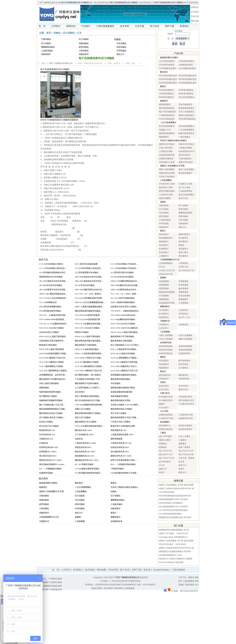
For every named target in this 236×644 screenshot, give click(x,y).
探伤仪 (163, 371)
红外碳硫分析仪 (166, 397)
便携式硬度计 (184, 234)
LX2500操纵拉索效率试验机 (87, 469)
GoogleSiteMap (161, 570)
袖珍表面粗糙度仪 (167, 108)
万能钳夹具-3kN (46, 439)
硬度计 (114, 513)
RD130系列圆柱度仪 (168, 76)
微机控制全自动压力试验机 (51, 413)
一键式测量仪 (184, 137)
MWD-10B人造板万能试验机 (52, 349)
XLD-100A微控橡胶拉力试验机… (89, 366)
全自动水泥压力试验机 (49, 332)
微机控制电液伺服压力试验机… (89, 413)
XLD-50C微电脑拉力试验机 (87, 362)
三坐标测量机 (81, 491)
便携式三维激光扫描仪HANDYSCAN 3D (177, 489)
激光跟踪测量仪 (185, 173)
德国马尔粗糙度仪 (186, 115)
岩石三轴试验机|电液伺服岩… (88, 396)
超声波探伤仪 (165, 375)
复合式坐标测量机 (186, 195)
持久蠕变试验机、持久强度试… (89, 375)
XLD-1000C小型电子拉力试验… (89, 358)
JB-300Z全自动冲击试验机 (122, 277)
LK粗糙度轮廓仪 (186, 65)
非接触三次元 (165, 130)
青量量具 (163, 447)
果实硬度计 (183, 256)
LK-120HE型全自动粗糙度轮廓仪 (173, 510)
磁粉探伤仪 (183, 375)
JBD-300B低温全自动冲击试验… (89, 277)
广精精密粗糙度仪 (167, 115)
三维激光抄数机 (185, 148)
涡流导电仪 (183, 364)
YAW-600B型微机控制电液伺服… (89, 405)
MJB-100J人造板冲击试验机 (123, 354)
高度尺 (162, 472)
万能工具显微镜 (166, 335)
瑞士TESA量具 (165, 436)
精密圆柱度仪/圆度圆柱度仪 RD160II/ (175, 517)
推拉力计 (120, 54)
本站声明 (113, 570)
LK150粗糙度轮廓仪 (187, 68)
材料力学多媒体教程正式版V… (124, 460)
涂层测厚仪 (164, 361)
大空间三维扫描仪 (167, 177)
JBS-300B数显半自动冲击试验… (53, 290)
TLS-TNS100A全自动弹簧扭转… (53, 298)
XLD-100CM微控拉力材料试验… (125, 362)
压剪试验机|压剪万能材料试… (52, 341)
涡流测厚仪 (164, 364)
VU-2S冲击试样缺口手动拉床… (124, 268)
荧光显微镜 (183, 285)
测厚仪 (163, 357)
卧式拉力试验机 (46, 422)
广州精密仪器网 (55, 579)
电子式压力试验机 (118, 413)
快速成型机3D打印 (187, 151)
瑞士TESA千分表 (166, 458)
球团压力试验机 (82, 332)
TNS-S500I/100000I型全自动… (124, 315)
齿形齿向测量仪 (185, 426)
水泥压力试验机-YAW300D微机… (125, 405)
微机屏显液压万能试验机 (121, 341)
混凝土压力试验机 (83, 409)
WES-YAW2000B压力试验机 (123, 324)
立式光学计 (164, 328)
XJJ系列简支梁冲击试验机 (122, 273)
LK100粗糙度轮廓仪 (168, 68)
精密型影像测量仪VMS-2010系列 (173, 499)
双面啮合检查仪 (166, 429)
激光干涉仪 (183, 198)
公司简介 (56, 26)
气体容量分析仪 (185, 397)
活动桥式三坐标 (185, 184)
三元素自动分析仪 (186, 404)
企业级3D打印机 (166, 418)
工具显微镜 (80, 521)
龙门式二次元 (184, 317)
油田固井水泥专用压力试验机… (124, 307)
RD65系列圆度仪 (186, 94)
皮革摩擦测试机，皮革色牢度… (53, 375)
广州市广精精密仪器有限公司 (60, 63)
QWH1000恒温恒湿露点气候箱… (54, 354)
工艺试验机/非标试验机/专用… (88, 379)
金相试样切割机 (166, 350)
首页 (49, 33)
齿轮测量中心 (165, 426)
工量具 (163, 433)
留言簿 (147, 570)
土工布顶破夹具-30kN (84, 435)
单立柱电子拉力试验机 (49, 426)
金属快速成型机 (166, 415)
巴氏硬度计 (164, 252)
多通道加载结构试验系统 (121, 392)
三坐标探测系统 (185, 191)
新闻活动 (71, 26)
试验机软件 (84, 54)
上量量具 (182, 440)
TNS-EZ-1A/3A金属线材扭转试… (54, 324)
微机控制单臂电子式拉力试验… (124, 418)
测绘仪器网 (43, 586)
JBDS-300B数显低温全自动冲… (124, 290)
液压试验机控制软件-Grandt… (52, 464)
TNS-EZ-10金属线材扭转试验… (89, 324)
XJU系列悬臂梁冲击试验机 (87, 273)
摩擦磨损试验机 (48, 47)
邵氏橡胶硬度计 (166, 238)
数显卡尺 (182, 472)
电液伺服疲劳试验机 (119, 396)
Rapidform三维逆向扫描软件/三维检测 (176, 559)
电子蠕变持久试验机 (48, 396)
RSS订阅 (195, 16)
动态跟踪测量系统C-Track (170, 555)
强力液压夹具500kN (48, 456)
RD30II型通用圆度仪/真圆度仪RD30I (175, 496)
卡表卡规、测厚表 (186, 458)
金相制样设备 (117, 521)
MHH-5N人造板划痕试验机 (87, 349)
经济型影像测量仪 (167, 126)
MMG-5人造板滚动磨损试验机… (89, 354)
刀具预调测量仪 (166, 263)
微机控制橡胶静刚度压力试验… (53, 409)
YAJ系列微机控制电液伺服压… (88, 473)
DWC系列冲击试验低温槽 (86, 264)
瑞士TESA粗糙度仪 (167, 112)
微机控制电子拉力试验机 (86, 422)
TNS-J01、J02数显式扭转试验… (53, 315)
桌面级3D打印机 (186, 418)
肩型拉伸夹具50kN (83, 447)
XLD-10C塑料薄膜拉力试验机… (125, 358)
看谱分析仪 (183, 389)
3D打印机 (164, 411)
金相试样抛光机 (166, 353)
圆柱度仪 (79, 483)
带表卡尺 (182, 465)
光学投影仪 (183, 314)
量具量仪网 (43, 590)
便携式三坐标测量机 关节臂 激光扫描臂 (176, 485)
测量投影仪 (116, 517)
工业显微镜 (183, 303)
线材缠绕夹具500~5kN (85, 456)
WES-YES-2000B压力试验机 (51, 328)
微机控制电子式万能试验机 (122, 337)
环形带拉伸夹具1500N (49, 447)
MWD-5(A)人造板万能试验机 (88, 337)
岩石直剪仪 (80, 392)
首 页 (42, 26)
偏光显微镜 (183, 288)
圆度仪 (114, 483)
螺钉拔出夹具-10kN (83, 430)
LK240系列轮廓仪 (167, 65)
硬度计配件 (183, 252)
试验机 (57, 33)
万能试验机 (46, 39)
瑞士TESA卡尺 (165, 451)
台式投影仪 (164, 310)
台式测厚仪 (183, 368)
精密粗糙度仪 (165, 104)
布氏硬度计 (164, 245)
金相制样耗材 (184, 353)
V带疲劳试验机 (117, 469)
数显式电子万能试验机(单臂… (124, 426)
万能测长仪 (44, 521)
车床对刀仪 (183, 267)
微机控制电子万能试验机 (86, 345)
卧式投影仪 (164, 314)
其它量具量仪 (165, 462)
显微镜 (78, 517)
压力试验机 (69, 33)
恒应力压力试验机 (83, 418)
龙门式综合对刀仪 (186, 270)
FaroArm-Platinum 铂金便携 (171, 562)
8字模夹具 (44, 443)
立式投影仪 (183, 310)
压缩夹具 (79, 439)
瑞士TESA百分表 (186, 454)
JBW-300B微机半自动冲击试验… (125, 285)
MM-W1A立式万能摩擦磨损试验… (90, 302)
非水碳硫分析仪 (166, 400)
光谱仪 (163, 382)
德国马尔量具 (165, 440)
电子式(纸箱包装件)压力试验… (88, 400)
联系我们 (184, 26)
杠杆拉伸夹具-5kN (47, 435)
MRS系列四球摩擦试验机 (50, 307)
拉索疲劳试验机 (46, 473)
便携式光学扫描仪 (167, 144)
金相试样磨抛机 (185, 350)
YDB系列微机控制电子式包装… (124, 473)
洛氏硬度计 (164, 234)
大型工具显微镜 (185, 335)
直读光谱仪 (164, 386)
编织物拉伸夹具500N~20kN (87, 460)
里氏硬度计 (183, 238)
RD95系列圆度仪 (166, 97)
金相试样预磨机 (185, 346)
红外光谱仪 (164, 389)
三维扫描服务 (178, 570)
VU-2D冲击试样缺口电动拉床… (89, 268)
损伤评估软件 (184, 155)
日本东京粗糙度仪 (167, 119)
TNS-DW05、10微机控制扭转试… (125, 311)
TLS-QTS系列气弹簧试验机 (123, 298)
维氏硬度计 (183, 242)
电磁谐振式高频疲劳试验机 (51, 400)
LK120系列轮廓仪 (167, 61)
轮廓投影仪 (164, 317)
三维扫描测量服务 (105, 26)
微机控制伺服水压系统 (120, 400)
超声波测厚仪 (184, 361)
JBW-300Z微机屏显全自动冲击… (89, 290)
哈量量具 (163, 444)
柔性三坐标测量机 (186, 169)
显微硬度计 (164, 242)
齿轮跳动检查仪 (185, 429)
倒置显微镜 (164, 288)
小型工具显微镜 (166, 339)
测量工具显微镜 (185, 339)
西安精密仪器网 (55, 586)
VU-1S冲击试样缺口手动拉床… (124, 264)
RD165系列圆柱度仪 (168, 79)
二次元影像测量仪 (186, 130)
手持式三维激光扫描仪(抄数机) (173, 141)
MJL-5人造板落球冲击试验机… (124, 349)
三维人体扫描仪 (166, 148)
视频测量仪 (164, 137)
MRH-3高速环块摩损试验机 (123, 302)
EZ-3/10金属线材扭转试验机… (124, 319)
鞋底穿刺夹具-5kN (47, 430)
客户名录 (155, 26)
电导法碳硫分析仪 (186, 400)
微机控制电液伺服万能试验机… (89, 341)
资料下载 (169, 26)
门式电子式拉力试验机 (120, 422)
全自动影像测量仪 (186, 126)
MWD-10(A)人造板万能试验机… (53, 337)
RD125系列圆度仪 (186, 97)
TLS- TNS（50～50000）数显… (124, 294)
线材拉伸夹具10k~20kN (85, 452)
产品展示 (86, 26)
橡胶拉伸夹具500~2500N (121, 456)
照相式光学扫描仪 (186, 144)
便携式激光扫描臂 (167, 173)
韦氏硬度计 (183, 249)
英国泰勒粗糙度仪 (186, 108)
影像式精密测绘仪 (186, 133)
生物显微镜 (183, 281)
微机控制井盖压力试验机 (121, 409)
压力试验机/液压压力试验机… (52, 418)
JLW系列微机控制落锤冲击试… (53, 273)
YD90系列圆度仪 (166, 94)
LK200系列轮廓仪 (186, 61)
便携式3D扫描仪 (186, 162)
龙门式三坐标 (184, 187)
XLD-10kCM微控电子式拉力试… (89, 371)
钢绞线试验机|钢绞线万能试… (124, 388)
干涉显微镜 (164, 296)
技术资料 (125, 26)
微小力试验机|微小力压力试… (52, 405)
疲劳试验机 (84, 47)
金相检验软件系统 (167, 303)
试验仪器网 (43, 582)
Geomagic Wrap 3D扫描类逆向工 (173, 537)
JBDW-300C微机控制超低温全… (53, 294)
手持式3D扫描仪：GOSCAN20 (172, 544)
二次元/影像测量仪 (83, 487)
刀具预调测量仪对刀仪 (49, 517)
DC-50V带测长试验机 (84, 464)
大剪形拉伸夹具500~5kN (121, 443)
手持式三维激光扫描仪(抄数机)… (125, 487)
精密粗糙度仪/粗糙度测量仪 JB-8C (174, 530)
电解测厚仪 (164, 368)
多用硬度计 (164, 249)
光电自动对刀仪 (166, 274)
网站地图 (195, 21)
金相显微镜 (164, 281)
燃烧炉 (162, 404)
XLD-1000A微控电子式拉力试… (53, 358)
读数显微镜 (164, 299)
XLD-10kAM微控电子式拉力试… (125, 371)
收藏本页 (195, 7)
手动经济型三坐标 (167, 184)
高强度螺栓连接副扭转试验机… (124, 375)
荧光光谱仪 (183, 386)
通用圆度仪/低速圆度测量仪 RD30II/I (175, 552)
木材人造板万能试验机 (49, 383)
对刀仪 (162, 267)
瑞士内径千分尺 (166, 454)
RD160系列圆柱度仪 (187, 76)
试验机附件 (46, 54)
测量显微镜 (183, 292)
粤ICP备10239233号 (189, 591)
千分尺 (162, 465)
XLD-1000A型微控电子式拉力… (125, 366)
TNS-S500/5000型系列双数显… (88, 315)
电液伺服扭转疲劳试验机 (50, 392)
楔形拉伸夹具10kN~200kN (51, 460)
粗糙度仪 (43, 487)
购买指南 (90, 570)
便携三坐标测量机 (167, 169)
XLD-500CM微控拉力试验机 (52, 362)
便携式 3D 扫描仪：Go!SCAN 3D (173, 533)
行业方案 (140, 26)
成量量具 (182, 444)
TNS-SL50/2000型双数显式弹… (88, 319)
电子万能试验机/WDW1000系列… (125, 345)
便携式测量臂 (165, 198)
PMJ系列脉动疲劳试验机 (50, 311)
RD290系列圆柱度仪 (187, 79)
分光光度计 (164, 408)
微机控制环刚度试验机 (120, 379)
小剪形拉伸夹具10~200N (85, 443)
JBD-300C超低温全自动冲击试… (89, 281)
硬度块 (181, 245)
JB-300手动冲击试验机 (85, 285)
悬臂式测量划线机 (167, 191)
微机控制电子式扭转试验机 (87, 383)
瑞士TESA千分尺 (186, 451)
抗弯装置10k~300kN (48, 452)
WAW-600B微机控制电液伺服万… (90, 426)
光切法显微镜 (184, 296)
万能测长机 (183, 325)
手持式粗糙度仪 (185, 104)
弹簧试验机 (84, 43)
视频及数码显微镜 (167, 292)
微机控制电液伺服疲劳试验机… (89, 311)
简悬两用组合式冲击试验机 (51, 277)
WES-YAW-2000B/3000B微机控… (125, 328)
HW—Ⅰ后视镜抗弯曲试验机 (123, 464)
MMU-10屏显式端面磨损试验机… (90, 307)
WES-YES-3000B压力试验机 (87, 328)
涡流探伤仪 (164, 379)
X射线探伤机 (184, 379)
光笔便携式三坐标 (167, 162)
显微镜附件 (183, 299)
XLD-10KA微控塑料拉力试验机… (54, 371)
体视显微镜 (164, 285)
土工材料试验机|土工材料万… (88, 388)
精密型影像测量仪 (167, 133)
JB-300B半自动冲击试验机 (51, 285)
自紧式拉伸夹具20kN (120, 447)
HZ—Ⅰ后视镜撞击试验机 (50, 469)
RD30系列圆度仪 (166, 90)
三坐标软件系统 (166, 195)
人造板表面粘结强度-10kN (122, 435)
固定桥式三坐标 (166, 187)
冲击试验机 (121, 43)
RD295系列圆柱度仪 (168, 83)
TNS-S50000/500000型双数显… (53, 319)
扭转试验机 (121, 47)
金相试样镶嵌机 (166, 346)
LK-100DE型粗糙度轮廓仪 (170, 514)
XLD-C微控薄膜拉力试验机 (51, 366)
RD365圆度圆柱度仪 (187, 83)
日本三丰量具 (184, 436)
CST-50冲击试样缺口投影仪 (51, 264)
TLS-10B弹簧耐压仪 (48, 302)
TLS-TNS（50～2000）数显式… (89, 294)
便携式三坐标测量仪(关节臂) (52, 491)
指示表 (181, 462)
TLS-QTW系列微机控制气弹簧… (89, 298)
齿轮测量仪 (165, 422)
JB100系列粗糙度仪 (187, 119)
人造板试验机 (47, 51)
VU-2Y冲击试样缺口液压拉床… (53, 268)
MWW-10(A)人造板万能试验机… (125, 332)
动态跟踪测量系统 (167, 155)
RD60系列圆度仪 (186, 90)
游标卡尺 (163, 469)
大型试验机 (84, 51)
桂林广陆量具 (184, 447)
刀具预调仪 (183, 263)
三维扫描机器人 (185, 159)
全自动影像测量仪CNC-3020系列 (173, 507)
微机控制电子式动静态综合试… (53, 379)
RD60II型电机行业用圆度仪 (171, 503)
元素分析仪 (165, 393)
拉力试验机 (84, 39)
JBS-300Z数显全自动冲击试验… (53, 281)
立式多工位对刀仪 (167, 270)
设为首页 (195, 12)
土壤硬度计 (164, 256)
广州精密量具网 (55, 590)
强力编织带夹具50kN (120, 452)
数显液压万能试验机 (48, 345)
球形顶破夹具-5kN (119, 430)
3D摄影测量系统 (166, 159)
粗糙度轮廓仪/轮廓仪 (48, 483)
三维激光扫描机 (166, 151)
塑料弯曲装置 (117, 439)
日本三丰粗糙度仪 (186, 112)
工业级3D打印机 (186, 415)
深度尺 (181, 469)
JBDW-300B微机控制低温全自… (125, 281)
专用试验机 (121, 51)
